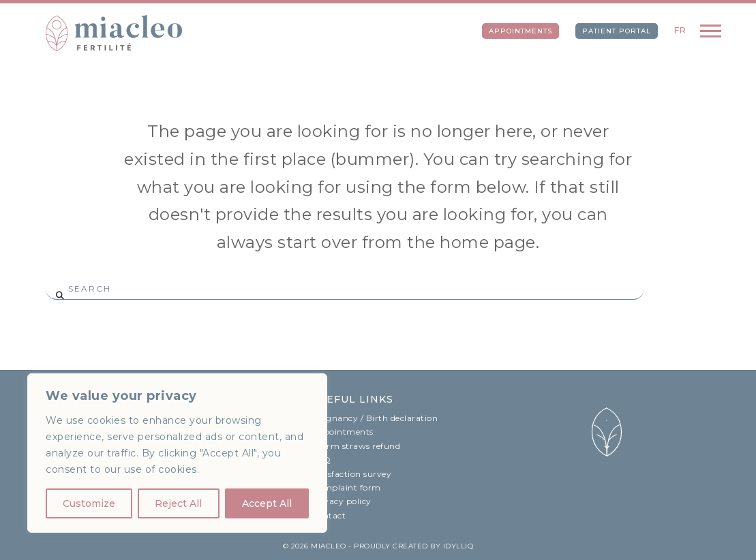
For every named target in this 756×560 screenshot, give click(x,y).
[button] (711, 30)
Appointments (520, 31)
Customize (89, 503)
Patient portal (617, 31)
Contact (329, 515)
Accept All (267, 503)
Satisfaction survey (352, 474)
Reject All (178, 503)
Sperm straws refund (356, 446)
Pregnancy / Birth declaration (375, 418)
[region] (177, 453)
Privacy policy (342, 501)
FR (680, 30)
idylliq (458, 546)
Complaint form (346, 487)
